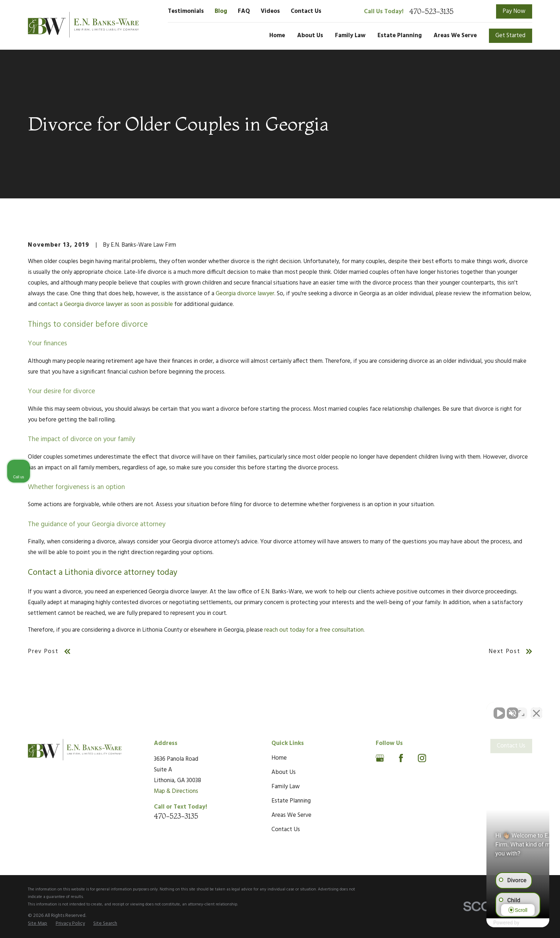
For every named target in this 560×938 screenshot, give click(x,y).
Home (279, 758)
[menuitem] (37, 924)
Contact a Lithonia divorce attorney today (102, 573)
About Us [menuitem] (310, 36)
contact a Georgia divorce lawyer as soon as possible (106, 304)
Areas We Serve (291, 815)
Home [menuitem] (277, 36)
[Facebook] (401, 758)
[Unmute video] (434, 710)
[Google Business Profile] (380, 758)
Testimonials (186, 11)
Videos (270, 11)
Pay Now (514, 11)
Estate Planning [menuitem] (400, 36)
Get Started (510, 36)
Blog (221, 11)
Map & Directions (176, 791)
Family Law (286, 787)
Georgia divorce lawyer (245, 294)
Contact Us (306, 11)
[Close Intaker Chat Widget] (536, 710)
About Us (284, 772)
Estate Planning (291, 801)
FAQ (244, 11)
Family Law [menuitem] (350, 36)
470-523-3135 (431, 11)
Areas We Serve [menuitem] (455, 36)
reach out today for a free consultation (314, 630)
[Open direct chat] (521, 710)
